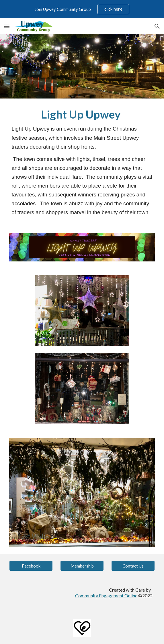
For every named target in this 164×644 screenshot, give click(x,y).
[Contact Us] (133, 566)
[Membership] (82, 566)
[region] (82, 9)
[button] (7, 26)
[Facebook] (31, 566)
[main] (82, 162)
